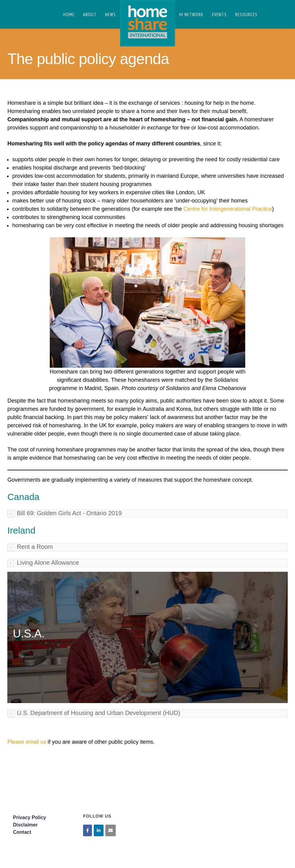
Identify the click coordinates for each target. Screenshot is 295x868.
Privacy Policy (30, 817)
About (90, 15)
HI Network (191, 15)
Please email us (27, 742)
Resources (246, 15)
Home (69, 15)
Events (219, 15)
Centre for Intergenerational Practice (228, 209)
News (110, 15)
